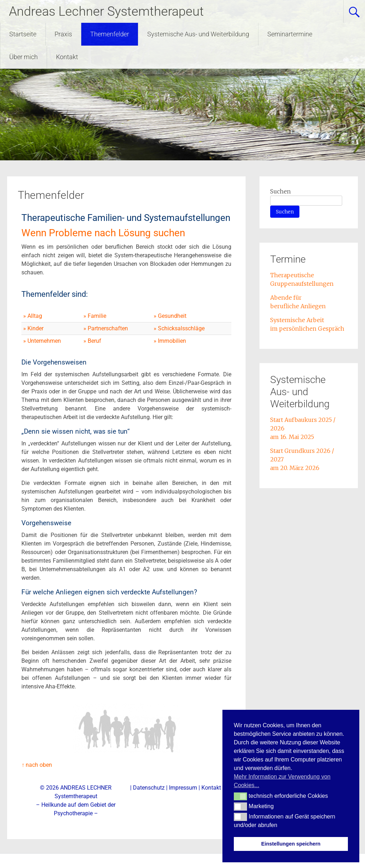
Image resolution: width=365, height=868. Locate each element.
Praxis (63, 34)
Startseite (23, 34)
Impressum (183, 788)
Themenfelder (110, 34)
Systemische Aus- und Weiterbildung (198, 34)
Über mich (24, 57)
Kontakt (67, 57)
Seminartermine (290, 34)
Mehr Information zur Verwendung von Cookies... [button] (282, 781)
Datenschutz (149, 788)
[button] (240, 796)
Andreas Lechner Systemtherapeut (106, 11)
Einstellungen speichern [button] (291, 844)
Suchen (281, 191)
